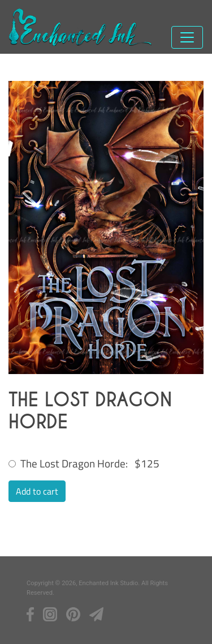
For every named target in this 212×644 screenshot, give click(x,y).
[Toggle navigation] (187, 37)
